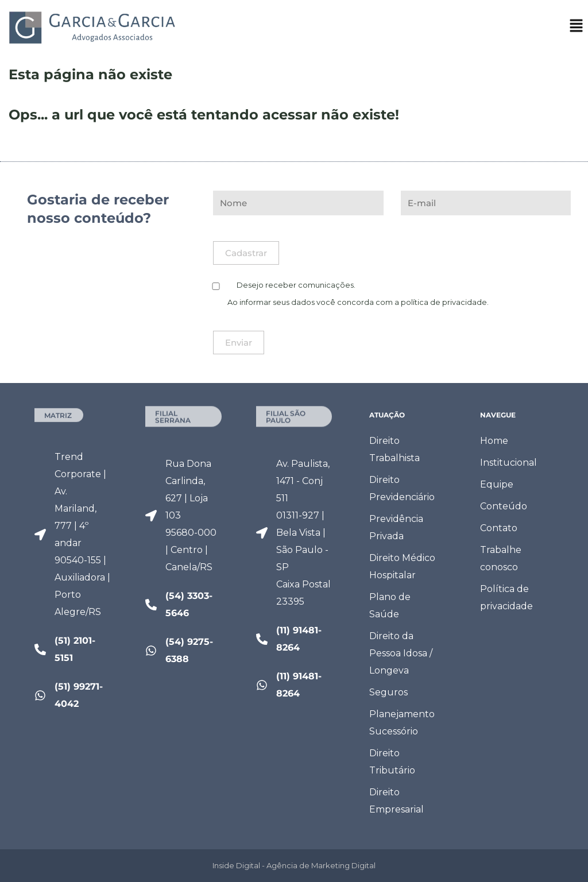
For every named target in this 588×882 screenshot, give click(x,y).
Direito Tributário (392, 762)
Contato (499, 528)
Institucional (508, 463)
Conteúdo (504, 506)
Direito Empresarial (396, 801)
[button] (577, 29)
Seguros (388, 692)
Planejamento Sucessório (402, 723)
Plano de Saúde (390, 606)
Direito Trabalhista (394, 449)
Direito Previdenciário (402, 488)
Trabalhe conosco (501, 558)
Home (494, 441)
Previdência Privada (396, 527)
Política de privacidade (506, 597)
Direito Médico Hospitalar (402, 566)
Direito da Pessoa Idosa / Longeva (401, 653)
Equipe (497, 484)
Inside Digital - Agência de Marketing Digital (294, 865)
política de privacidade (444, 302)
